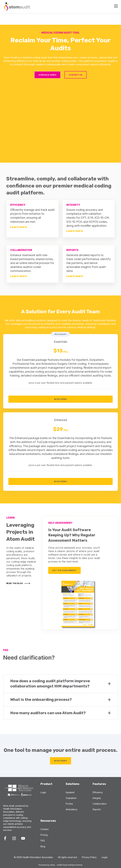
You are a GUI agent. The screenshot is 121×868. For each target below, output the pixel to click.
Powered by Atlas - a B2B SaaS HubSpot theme (60, 865)
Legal (104, 857)
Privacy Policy (89, 857)
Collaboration (100, 804)
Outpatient (71, 798)
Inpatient (70, 792)
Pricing (44, 835)
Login (43, 792)
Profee (69, 804)
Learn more (19, 227)
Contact (45, 829)
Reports (97, 809)
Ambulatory (72, 809)
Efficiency (98, 792)
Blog (43, 846)
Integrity (97, 798)
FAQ (43, 841)
